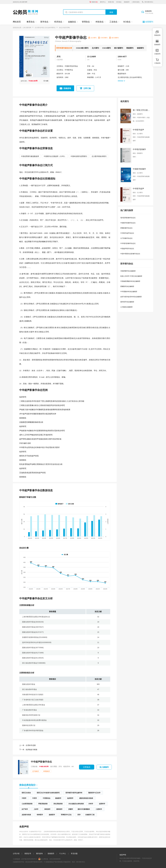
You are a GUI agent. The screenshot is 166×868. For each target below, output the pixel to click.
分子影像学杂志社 (126, 238)
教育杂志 (31, 22)
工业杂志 (113, 22)
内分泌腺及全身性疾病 (76, 804)
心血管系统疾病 (27, 804)
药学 (79, 815)
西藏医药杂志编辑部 (127, 286)
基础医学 (58, 798)
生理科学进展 (27, 745)
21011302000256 (55, 859)
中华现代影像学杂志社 (128, 243)
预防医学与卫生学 (94, 793)
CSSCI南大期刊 (82, 48)
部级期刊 (130, 48)
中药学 (35, 798)
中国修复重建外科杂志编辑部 (130, 281)
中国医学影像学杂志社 (128, 223)
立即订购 (87, 88)
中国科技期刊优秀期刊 (79, 156)
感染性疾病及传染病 (86, 798)
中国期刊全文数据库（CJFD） (55, 156)
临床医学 (70, 798)
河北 (95, 70)
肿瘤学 (71, 809)
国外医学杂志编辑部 (127, 302)
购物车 (95, 2)
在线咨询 (149, 12)
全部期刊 (149, 22)
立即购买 (87, 767)
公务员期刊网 (27, 28)
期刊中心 (103, 2)
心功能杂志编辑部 (126, 307)
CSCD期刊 (107, 48)
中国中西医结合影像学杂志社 (130, 254)
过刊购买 (36, 771)
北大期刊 (95, 48)
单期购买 (47, 771)
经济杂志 (58, 22)
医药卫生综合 (26, 793)
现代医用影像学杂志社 (128, 218)
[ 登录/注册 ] (136, 2)
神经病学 (47, 809)
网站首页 (17, 22)
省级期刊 (140, 48)
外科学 (91, 804)
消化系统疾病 (58, 804)
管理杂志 (86, 22)
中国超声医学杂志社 (127, 249)
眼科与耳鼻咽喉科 (84, 809)
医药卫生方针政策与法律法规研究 (48, 793)
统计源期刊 (119, 48)
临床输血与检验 (28, 750)
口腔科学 (99, 809)
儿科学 (36, 809)
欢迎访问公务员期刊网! (20, 2)
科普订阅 (111, 2)
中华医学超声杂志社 (127, 233)
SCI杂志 (119, 2)
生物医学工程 (90, 815)
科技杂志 (100, 22)
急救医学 (52, 815)
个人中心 (63, 854)
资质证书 (28, 854)
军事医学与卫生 (66, 815)
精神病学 (59, 809)
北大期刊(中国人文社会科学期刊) (45, 28)
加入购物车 (104, 767)
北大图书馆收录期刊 (99, 156)
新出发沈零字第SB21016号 (34, 862)
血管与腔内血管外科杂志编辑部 (131, 297)
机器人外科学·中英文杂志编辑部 (131, 276)
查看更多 (121, 81)
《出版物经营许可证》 (35, 832)
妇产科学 (25, 809)
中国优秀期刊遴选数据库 (30, 156)
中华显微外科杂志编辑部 (129, 292)
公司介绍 (16, 854)
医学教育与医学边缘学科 (74, 793)
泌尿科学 (102, 804)
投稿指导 (127, 2)
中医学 (24, 798)
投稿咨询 (67, 88)
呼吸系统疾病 (43, 804)
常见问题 (74, 854)
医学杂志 (44, 22)
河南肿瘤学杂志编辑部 (128, 271)
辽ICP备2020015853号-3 (29, 859)
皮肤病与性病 (26, 815)
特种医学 (40, 815)
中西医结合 (47, 798)
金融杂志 (72, 22)
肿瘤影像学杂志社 (126, 228)
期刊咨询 (39, 854)
